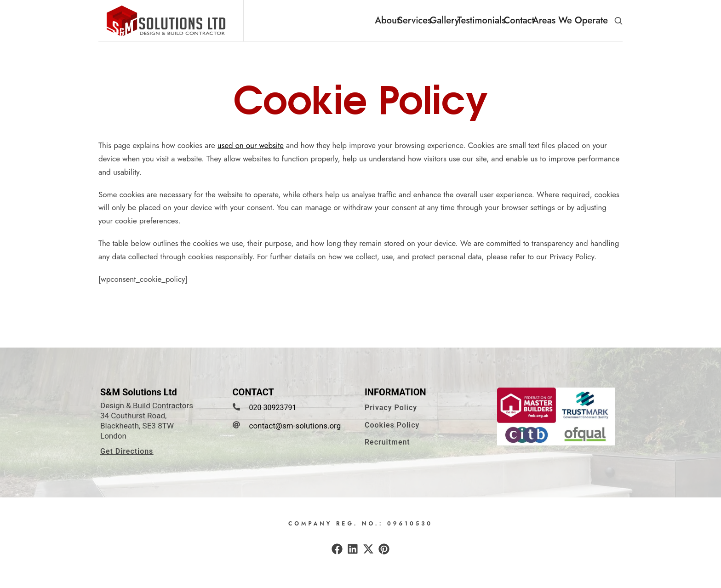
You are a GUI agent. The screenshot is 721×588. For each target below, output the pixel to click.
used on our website (251, 151)
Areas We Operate (570, 20)
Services (414, 20)
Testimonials (481, 20)
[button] (618, 21)
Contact (519, 20)
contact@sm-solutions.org (295, 432)
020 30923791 (273, 414)
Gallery (444, 20)
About (387, 20)
